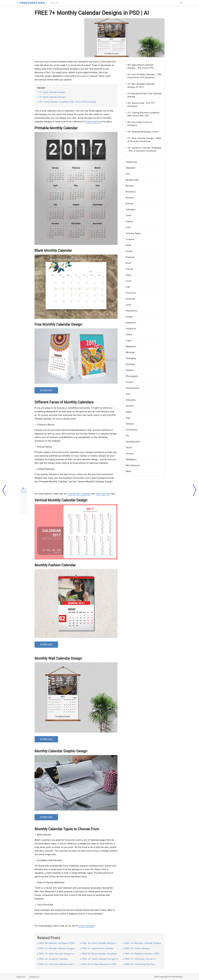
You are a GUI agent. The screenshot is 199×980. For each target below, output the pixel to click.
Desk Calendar (93, 122)
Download (46, 390)
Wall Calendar (103, 494)
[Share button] (23, 490)
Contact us (34, 977)
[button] (18, 3)
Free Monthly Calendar (79, 494)
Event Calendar (86, 926)
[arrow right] (195, 490)
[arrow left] (4, 490)
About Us (21, 977)
